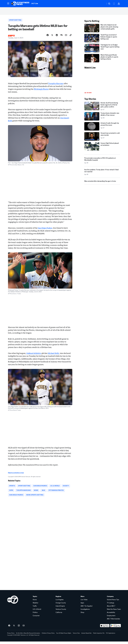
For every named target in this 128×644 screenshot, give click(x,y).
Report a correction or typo (16, 474)
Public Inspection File (99, 636)
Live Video (84, 602)
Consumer (36, 618)
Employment (111, 618)
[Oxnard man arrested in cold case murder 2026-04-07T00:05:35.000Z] (102, 138)
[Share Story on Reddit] (57, 37)
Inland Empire (60, 609)
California (59, 615)
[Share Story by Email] (66, 37)
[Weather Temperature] (103, 4)
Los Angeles (59, 602)
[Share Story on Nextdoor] (61, 37)
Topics (35, 599)
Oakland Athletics (34, 355)
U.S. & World (37, 612)
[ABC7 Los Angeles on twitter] (14, 628)
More (82, 599)
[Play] (102, 82)
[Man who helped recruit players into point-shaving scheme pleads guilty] (102, 29)
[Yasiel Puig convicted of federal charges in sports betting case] (102, 39)
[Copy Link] (71, 37)
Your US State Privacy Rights (64, 636)
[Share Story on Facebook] (48, 37)
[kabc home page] (13, 602)
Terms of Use (76, 636)
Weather (35, 605)
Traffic (35, 609)
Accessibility (111, 615)
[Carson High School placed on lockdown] (102, 148)
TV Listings (110, 605)
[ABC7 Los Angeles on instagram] (19, 628)
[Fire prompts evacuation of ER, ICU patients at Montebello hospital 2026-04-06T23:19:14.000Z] (102, 162)
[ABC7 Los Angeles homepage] (20, 4)
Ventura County (61, 612)
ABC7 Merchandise (113, 621)
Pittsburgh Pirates (41, 91)
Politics (35, 615)
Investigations (85, 612)
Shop (82, 615)
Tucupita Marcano (56, 85)
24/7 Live (35, 3)
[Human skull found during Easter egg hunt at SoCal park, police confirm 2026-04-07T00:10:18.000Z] (102, 108)
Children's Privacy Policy (48, 636)
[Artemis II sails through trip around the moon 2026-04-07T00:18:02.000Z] (102, 128)
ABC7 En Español (86, 609)
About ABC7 (111, 609)
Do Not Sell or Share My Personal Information (28, 636)
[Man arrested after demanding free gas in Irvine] (102, 183)
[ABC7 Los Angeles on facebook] (9, 628)
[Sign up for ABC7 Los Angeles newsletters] (24, 628)
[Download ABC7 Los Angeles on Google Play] (116, 628)
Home (35, 602)
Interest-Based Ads (86, 636)
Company (110, 599)
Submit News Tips (113, 602)
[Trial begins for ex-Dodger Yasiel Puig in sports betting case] (102, 49)
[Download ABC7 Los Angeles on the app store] (105, 628)
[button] (8, 3)
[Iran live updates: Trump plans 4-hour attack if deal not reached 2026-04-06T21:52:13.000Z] (102, 174)
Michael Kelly (53, 355)
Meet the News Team (114, 612)
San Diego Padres (45, 229)
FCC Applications (111, 636)
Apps (82, 605)
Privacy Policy (11, 636)
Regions (58, 599)
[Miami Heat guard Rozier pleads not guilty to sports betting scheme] (102, 59)
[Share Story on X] (52, 37)
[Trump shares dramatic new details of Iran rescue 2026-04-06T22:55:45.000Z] (102, 118)
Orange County (61, 605)
